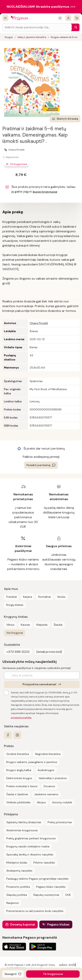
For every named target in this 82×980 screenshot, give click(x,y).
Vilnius (10, 625)
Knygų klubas (15, 605)
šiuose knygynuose (45, 192)
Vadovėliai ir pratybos (53, 778)
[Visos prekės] (5, 18)
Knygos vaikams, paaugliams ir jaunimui (32, 762)
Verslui (61, 597)
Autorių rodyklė (62, 802)
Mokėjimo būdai (17, 863)
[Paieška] (75, 27)
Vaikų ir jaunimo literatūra (32, 37)
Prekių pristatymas (60, 822)
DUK (68, 895)
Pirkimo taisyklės (44, 863)
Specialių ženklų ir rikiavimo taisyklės (30, 854)
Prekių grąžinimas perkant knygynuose (31, 838)
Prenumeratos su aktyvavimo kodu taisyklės (35, 911)
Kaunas (25, 625)
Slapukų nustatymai (46, 895)
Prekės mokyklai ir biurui (22, 786)
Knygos (9, 37)
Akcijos (41, 802)
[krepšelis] (77, 18)
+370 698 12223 (18, 652)
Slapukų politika (17, 895)
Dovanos (49, 786)
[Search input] (37, 27)
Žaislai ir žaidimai (17, 794)
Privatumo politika (18, 887)
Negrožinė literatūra (48, 754)
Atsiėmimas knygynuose (22, 830)
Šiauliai (58, 625)
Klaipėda (42, 625)
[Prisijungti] (68, 18)
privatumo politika (21, 718)
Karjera (28, 597)
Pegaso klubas (58, 924)
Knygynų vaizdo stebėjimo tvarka (28, 846)
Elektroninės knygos (19, 778)
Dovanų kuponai (23, 924)
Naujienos (13, 903)
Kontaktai (45, 597)
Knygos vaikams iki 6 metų (66, 37)
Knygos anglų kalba (19, 770)
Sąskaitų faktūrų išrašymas (24, 822)
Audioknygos (46, 770)
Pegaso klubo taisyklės (51, 887)
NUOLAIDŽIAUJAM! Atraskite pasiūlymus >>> (41, 7)
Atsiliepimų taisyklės (19, 871)
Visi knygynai (15, 633)
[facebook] (8, 735)
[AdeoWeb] (68, 965)
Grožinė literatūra (18, 754)
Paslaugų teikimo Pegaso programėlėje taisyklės (37, 879)
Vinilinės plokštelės (18, 802)
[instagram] (17, 735)
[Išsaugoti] (13, 974)
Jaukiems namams (46, 794)
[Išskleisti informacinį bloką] (60, 18)
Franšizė (12, 597)
